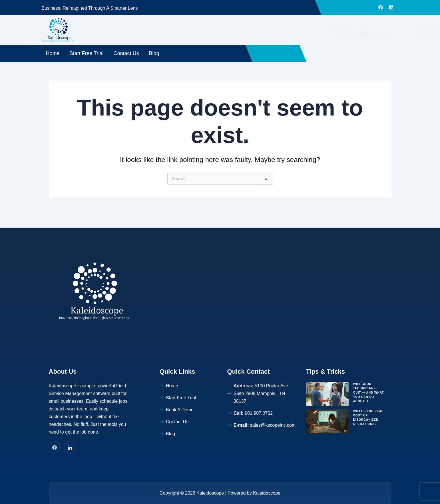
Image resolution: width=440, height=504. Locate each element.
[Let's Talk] (318, 30)
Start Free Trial (87, 53)
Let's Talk (339, 26)
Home (53, 53)
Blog (154, 53)
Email (246, 26)
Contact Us (126, 53)
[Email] (228, 30)
